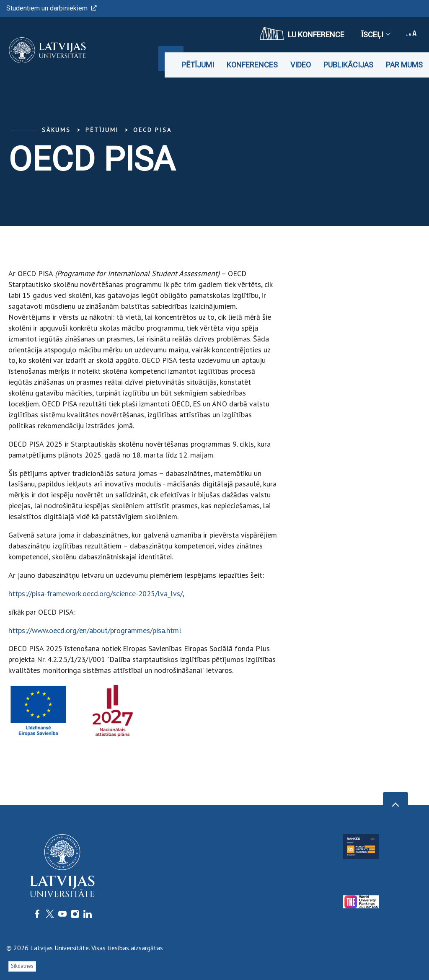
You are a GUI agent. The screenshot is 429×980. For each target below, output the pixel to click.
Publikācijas (348, 65)
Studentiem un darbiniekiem (52, 8)
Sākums (56, 130)
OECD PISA (152, 130)
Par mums (404, 65)
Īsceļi (375, 35)
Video (301, 65)
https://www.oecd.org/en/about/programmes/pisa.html (95, 630)
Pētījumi (198, 65)
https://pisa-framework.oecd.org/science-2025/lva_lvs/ (96, 593)
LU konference (302, 34)
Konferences (252, 65)
